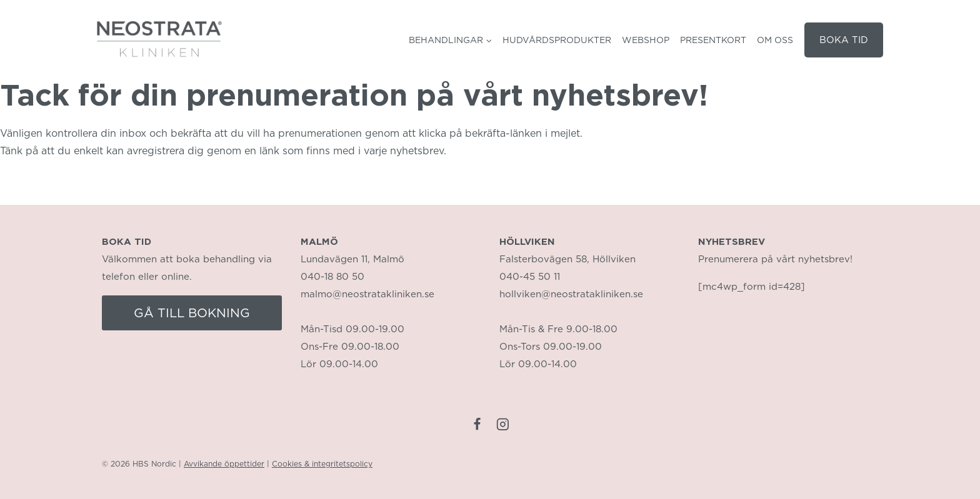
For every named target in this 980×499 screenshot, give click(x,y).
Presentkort (713, 40)
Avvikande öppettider (224, 464)
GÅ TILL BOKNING (192, 313)
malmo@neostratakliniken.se (367, 294)
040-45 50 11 (530, 277)
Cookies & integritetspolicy (322, 464)
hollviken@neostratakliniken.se (571, 294)
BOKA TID (844, 40)
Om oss (775, 40)
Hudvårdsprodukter (557, 40)
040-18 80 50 (332, 277)
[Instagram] (503, 424)
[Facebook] (477, 424)
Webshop (646, 40)
